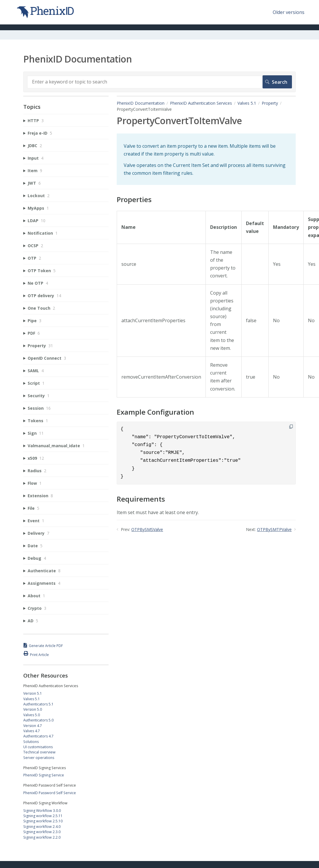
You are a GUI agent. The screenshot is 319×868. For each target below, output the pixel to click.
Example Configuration (155, 412)
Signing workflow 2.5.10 (43, 821)
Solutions (31, 742)
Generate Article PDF (46, 646)
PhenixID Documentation (141, 103)
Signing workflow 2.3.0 (42, 832)
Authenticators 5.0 (38, 720)
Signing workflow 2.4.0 (42, 827)
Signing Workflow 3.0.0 (42, 811)
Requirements (141, 499)
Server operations (39, 758)
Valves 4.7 (32, 731)
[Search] (159, 82)
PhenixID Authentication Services (201, 103)
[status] (206, 159)
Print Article (39, 655)
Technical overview (39, 752)
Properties (134, 200)
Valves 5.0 (32, 715)
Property (270, 103)
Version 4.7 (33, 726)
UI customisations (38, 747)
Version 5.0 (33, 709)
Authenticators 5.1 (38, 704)
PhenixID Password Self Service (50, 793)
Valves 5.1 (247, 103)
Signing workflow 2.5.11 (43, 816)
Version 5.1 (33, 693)
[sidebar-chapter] (66, 121)
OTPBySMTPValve (274, 529)
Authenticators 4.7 (38, 736)
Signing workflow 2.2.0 (42, 837)
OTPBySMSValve (147, 529)
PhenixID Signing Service (44, 775)
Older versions (289, 12)
